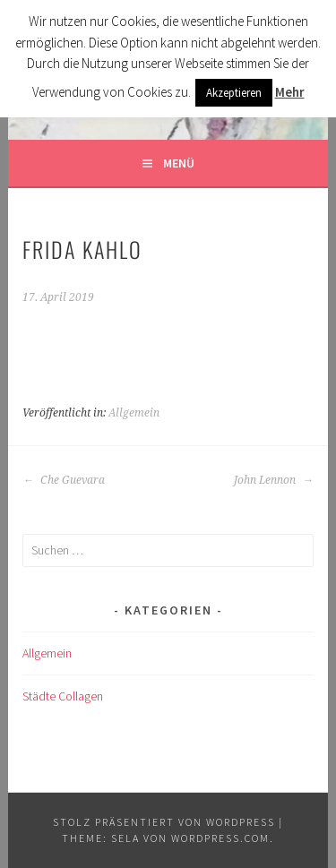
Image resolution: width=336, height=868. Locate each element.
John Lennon (274, 480)
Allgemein (134, 413)
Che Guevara (64, 480)
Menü (179, 163)
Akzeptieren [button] (234, 93)
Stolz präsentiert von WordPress (164, 822)
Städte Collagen (63, 696)
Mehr (290, 92)
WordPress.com (220, 838)
